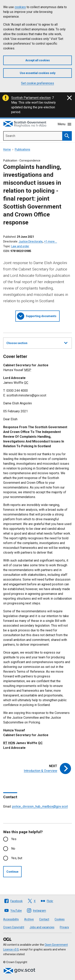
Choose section (37, 342)
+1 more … (50, 241)
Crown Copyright (14, 927)
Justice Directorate (31, 241)
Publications (22, 149)
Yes (14, 839)
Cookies (60, 919)
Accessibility (11, 919)
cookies (20, 7)
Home (7, 149)
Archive (29, 919)
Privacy (64, 927)
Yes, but (17, 858)
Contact (44, 919)
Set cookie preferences (37, 83)
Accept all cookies (38, 60)
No (13, 849)
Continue (12, 872)
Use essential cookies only (38, 73)
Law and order (20, 246)
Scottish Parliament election (31, 98)
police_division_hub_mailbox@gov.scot (40, 806)
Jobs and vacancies (42, 927)
